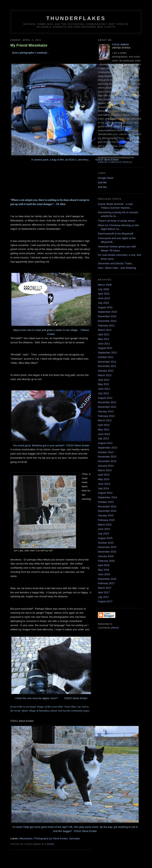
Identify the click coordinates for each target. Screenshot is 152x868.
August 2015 (105, 538)
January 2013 (106, 411)
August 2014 (105, 493)
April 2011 (104, 334)
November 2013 (107, 457)
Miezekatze (26, 838)
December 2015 (107, 552)
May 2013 (104, 430)
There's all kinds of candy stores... (117, 221)
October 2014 (106, 502)
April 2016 (104, 565)
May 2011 (104, 339)
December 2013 (107, 461)
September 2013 (107, 448)
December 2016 (107, 579)
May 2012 (104, 384)
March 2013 (105, 420)
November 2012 (107, 402)
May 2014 (104, 479)
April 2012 (104, 380)
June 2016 (104, 574)
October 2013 (106, 452)
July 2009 (103, 289)
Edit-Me (102, 182)
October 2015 (106, 543)
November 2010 (107, 316)
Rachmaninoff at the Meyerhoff (115, 234)
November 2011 (107, 362)
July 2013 (103, 438)
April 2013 (104, 425)
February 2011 (106, 325)
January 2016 (106, 556)
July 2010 (103, 303)
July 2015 (103, 534)
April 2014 (104, 475)
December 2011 (107, 366)
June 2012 (104, 389)
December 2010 (107, 321)
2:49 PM (49, 844)
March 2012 (105, 375)
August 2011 (105, 348)
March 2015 (105, 525)
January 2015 (106, 515)
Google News (106, 178)
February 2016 (106, 561)
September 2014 (107, 497)
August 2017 (105, 601)
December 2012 (107, 407)
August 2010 (105, 307)
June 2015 (104, 529)
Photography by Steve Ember (51, 838)
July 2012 (103, 393)
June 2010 (104, 298)
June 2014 (104, 484)
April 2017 (104, 592)
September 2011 (107, 353)
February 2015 (106, 520)
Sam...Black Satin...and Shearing (117, 268)
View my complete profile (115, 162)
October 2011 (106, 357)
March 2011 (105, 330)
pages (86, 711)
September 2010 (107, 312)
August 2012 (105, 398)
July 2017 (103, 597)
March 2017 (105, 588)
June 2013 (104, 434)
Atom (115, 628)
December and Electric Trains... (116, 263)
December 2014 (107, 511)
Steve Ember (121, 45)
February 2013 (106, 416)
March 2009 (105, 285)
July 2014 (103, 488)
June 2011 (104, 344)
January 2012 (106, 371)
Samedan (75, 838)
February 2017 (106, 583)
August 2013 (105, 443)
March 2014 (105, 470)
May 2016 (104, 570)
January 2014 (106, 466)
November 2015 (107, 547)
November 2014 (107, 506)
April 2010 (104, 294)
